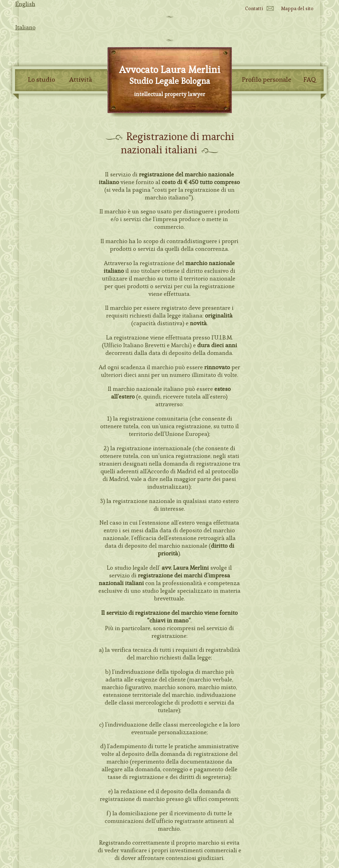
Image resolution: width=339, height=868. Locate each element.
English (25, 4)
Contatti (254, 8)
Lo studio (42, 80)
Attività (80, 80)
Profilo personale (267, 80)
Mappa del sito (297, 8)
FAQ (310, 80)
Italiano (25, 27)
